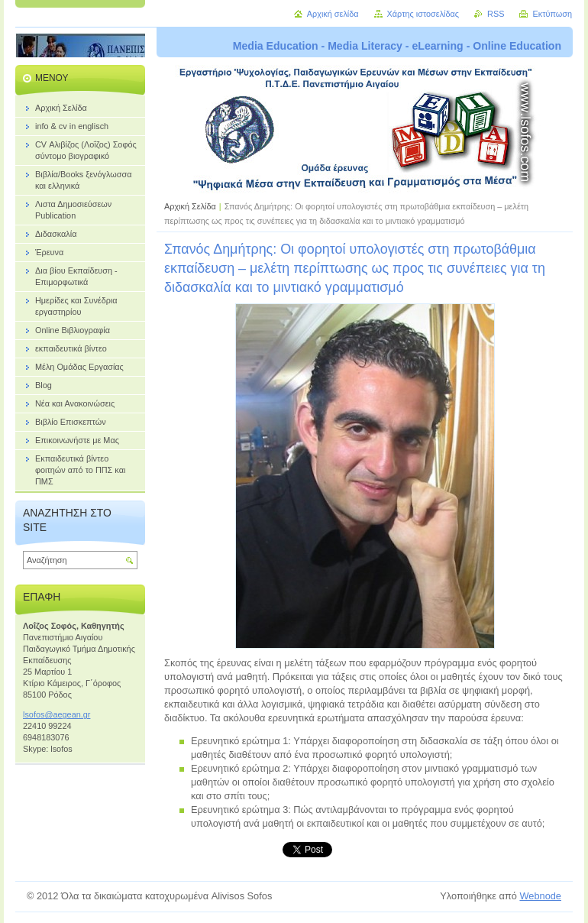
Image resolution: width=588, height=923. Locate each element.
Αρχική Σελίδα (190, 206)
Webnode (540, 896)
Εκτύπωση (552, 14)
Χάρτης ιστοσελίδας (423, 14)
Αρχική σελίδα (333, 14)
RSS (496, 14)
